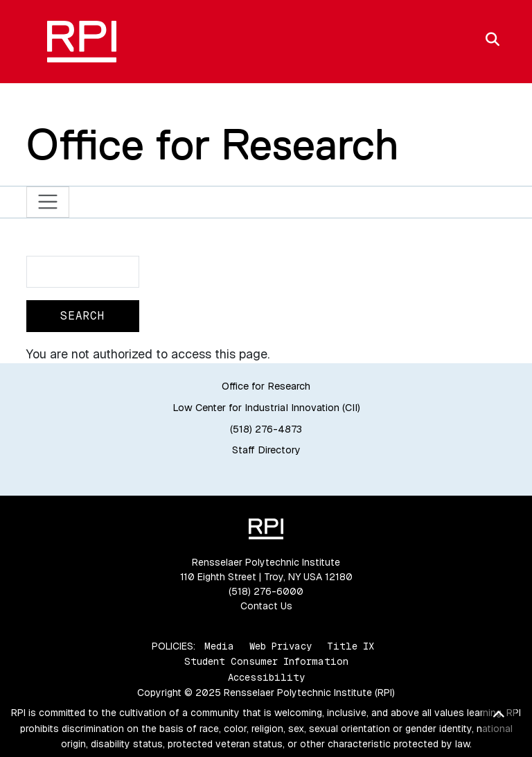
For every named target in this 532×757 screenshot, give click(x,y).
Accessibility (266, 677)
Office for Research (213, 144)
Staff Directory (266, 450)
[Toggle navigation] (48, 202)
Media (219, 646)
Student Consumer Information (266, 661)
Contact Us (266, 606)
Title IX (351, 646)
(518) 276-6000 (266, 591)
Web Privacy (281, 646)
